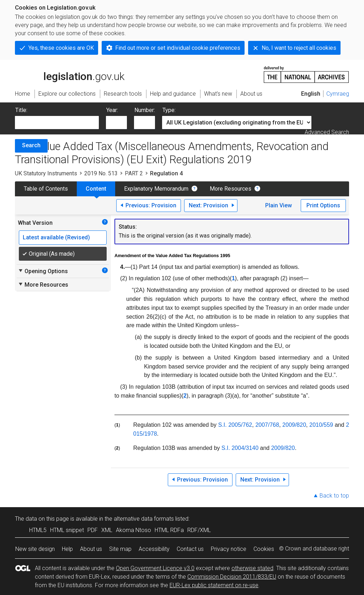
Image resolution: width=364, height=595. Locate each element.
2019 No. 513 (101, 173)
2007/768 (267, 425)
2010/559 (321, 425)
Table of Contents (46, 189)
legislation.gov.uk (70, 74)
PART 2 (134, 173)
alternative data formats (144, 519)
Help (67, 549)
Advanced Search (327, 132)
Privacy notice (229, 549)
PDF (93, 530)
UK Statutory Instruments (46, 173)
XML (107, 530)
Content (96, 189)
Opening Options (43, 271)
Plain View (279, 205)
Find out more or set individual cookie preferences (178, 48)
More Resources (231, 189)
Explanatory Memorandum (156, 189)
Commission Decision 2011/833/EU (232, 577)
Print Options (323, 205)
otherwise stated (252, 568)
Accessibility (154, 549)
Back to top (334, 496)
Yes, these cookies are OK (61, 48)
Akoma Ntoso (133, 530)
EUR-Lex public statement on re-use (214, 585)
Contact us (190, 549)
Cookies (264, 549)
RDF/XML (199, 530)
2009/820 (294, 425)
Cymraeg (338, 94)
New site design (35, 549)
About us (91, 549)
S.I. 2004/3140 (240, 448)
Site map (120, 549)
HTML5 (38, 530)
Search (31, 145)
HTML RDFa (169, 530)
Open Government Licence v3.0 (155, 568)
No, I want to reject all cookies (299, 48)
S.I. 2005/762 (235, 425)
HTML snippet (67, 530)
